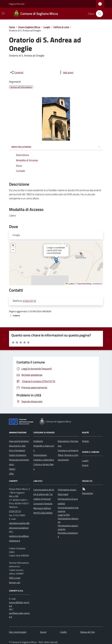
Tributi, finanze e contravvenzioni (68, 457)
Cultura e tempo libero (44, 467)
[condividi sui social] (16, 72)
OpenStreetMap (84, 284)
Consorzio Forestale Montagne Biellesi (43, 506)
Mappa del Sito (88, 632)
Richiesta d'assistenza (68, 535)
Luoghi (47, 27)
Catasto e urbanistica (44, 460)
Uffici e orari (15, 578)
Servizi (43, 632)
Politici (12, 469)
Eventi (85, 465)
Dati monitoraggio (18, 632)
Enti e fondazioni (17, 450)
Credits (63, 632)
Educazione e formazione (68, 443)
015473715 (29, 301)
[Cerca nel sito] (98, 14)
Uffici (11, 474)
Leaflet (70, 284)
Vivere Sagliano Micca (29, 27)
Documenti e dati (17, 446)
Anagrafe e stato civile (44, 448)
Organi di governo (18, 455)
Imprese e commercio (68, 450)
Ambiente (38, 441)
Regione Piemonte (17, 4)
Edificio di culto (61, 27)
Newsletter (88, 493)
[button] (56, 260)
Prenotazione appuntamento (68, 527)
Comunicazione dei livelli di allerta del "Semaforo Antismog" (44, 494)
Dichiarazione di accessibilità (68, 501)
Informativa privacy (67, 490)
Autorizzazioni (40, 455)
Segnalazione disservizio (68, 520)
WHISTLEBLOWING (43, 513)
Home (12, 27)
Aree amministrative (19, 441)
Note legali (63, 494)
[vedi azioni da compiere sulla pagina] (66, 72)
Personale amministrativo (19, 462)
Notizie (85, 441)
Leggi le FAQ (64, 515)
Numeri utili (15, 582)
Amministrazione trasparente (68, 509)
